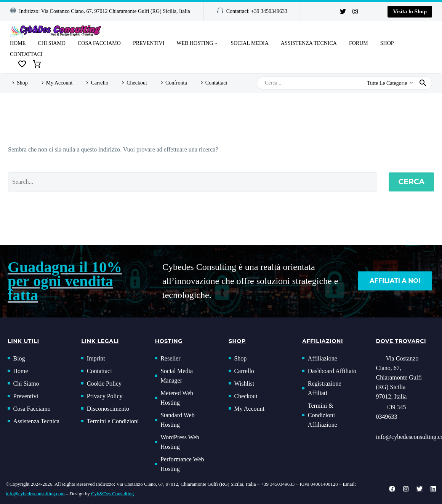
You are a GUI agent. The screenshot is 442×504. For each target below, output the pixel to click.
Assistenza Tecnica (309, 43)
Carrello (99, 83)
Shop (387, 43)
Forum (359, 43)
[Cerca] (344, 83)
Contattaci (26, 54)
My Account (59, 83)
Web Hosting (197, 44)
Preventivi (149, 43)
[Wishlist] (22, 64)
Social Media (249, 43)
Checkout (137, 83)
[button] (100, 12)
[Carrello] (37, 64)
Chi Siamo (52, 43)
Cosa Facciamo (99, 43)
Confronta (176, 83)
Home (18, 43)
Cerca (411, 182)
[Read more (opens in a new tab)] (405, 412)
